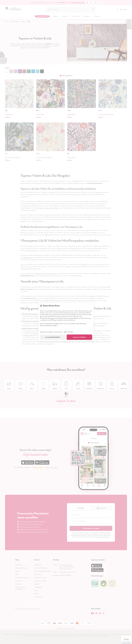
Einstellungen (69, 332)
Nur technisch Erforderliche (53, 337)
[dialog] (66, 322)
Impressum (59, 332)
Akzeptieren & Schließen (79, 337)
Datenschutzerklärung (47, 332)
